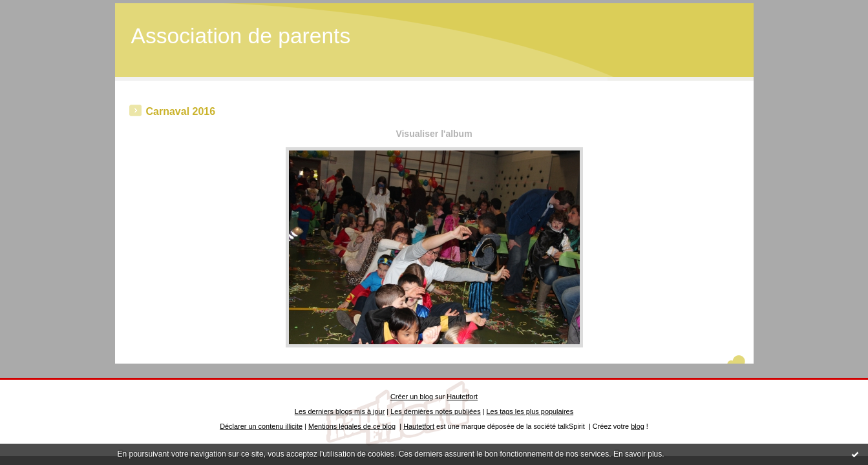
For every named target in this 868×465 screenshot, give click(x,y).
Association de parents (241, 36)
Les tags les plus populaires (530, 411)
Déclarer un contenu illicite (261, 426)
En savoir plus (638, 454)
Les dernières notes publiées (435, 411)
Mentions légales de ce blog (352, 426)
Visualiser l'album (434, 134)
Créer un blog (412, 397)
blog (638, 426)
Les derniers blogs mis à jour (340, 411)
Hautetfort (462, 397)
